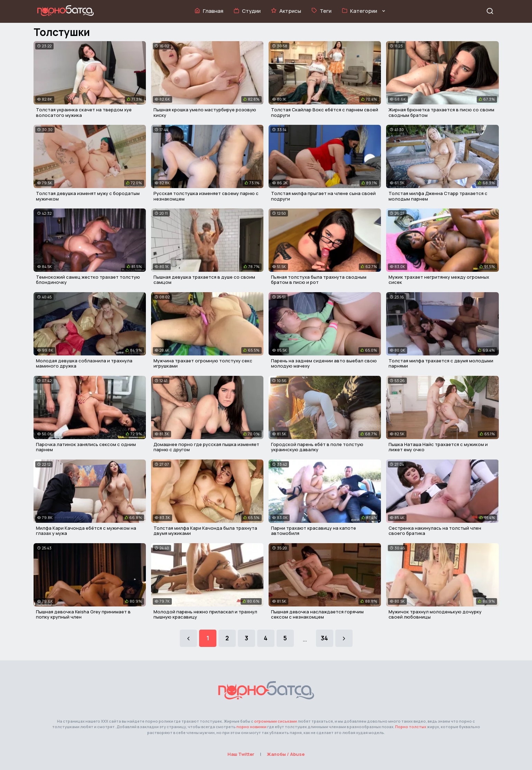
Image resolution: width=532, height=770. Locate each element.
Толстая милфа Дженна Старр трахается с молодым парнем (438, 196)
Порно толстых (411, 727)
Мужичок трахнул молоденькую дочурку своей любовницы (435, 614)
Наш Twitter (241, 754)
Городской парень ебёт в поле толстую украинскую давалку (317, 447)
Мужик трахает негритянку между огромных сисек (439, 280)
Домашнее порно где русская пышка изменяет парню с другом (206, 447)
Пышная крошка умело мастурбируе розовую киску (205, 112)
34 (324, 638)
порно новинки (251, 727)
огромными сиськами (276, 721)
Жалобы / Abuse (286, 754)
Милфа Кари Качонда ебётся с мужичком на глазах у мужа (86, 531)
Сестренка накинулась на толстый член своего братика (435, 531)
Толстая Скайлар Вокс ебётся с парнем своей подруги (325, 112)
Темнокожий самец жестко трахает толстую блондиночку (88, 280)
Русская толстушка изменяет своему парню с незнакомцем (206, 196)
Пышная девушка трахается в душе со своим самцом (204, 280)
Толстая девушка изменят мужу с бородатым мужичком (88, 196)
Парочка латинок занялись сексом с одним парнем (86, 447)
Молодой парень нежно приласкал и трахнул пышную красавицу (205, 614)
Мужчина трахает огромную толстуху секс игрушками (203, 363)
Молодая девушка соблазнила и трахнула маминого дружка (84, 363)
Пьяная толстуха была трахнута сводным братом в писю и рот (319, 280)
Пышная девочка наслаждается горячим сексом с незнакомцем (317, 614)
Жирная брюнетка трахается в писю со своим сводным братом (441, 112)
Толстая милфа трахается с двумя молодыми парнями (441, 363)
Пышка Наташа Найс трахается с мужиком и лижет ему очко (438, 447)
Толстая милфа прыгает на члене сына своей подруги (323, 196)
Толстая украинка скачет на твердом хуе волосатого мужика (84, 112)
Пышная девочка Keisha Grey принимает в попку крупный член (83, 614)
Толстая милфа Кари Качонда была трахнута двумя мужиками (205, 531)
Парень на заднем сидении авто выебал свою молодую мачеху (324, 363)
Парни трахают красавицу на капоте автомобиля (314, 531)
